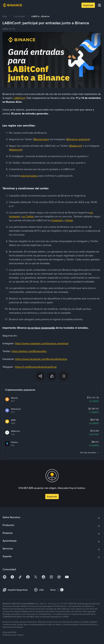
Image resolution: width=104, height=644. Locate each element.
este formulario (29, 176)
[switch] (60, 590)
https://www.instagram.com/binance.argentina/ (42, 343)
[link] (5, 16)
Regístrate (88, 5)
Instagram (57, 220)
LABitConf (19, 98)
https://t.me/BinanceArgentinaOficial (36, 367)
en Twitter (28, 216)
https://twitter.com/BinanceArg (29, 351)
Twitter (69, 220)
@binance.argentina (78, 139)
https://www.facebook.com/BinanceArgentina (41, 359)
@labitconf (76, 146)
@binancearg (41, 139)
